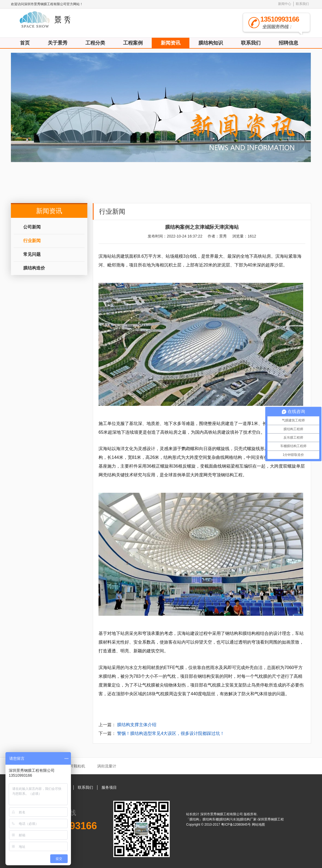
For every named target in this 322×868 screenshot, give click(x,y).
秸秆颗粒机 (76, 766)
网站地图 (258, 825)
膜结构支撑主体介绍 (137, 725)
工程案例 (133, 43)
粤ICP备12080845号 (236, 825)
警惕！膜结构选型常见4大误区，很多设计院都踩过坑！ (171, 733)
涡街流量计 (107, 766)
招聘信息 (288, 43)
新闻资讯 (171, 43)
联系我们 (302, 4)
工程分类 (95, 43)
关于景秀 (58, 43)
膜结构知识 (211, 43)
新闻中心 (285, 4)
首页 (25, 43)
